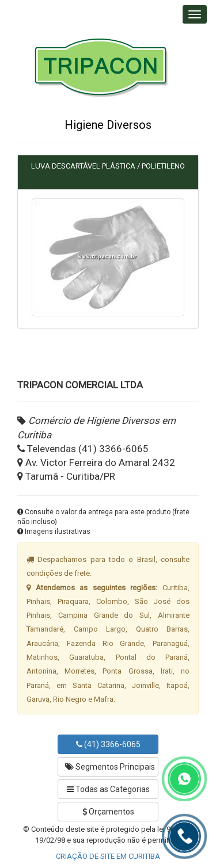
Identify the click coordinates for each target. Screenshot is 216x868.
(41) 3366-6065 (108, 744)
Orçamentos (108, 812)
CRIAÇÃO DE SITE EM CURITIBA (108, 856)
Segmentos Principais (110, 767)
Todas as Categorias (108, 789)
